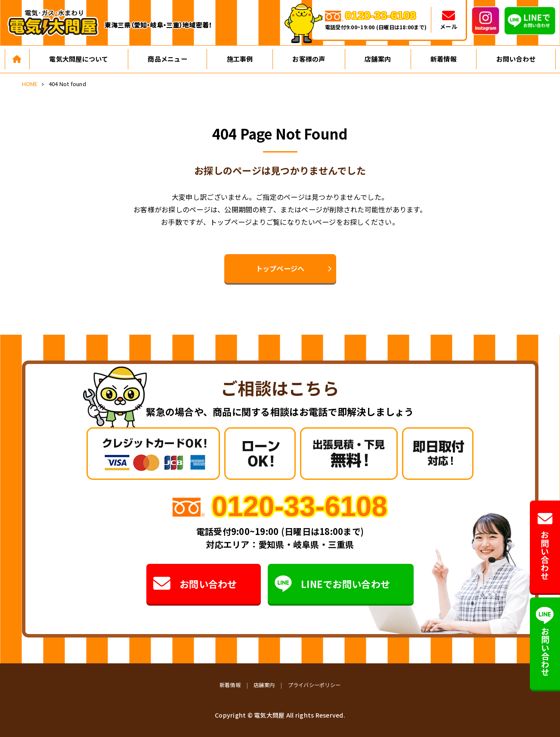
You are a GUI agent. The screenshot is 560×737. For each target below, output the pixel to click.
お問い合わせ (516, 59)
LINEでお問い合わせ (332, 584)
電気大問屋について (79, 59)
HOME (30, 84)
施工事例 (240, 59)
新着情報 (444, 59)
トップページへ (280, 268)
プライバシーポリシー (314, 685)
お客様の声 (309, 59)
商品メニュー (167, 59)
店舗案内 (378, 59)
